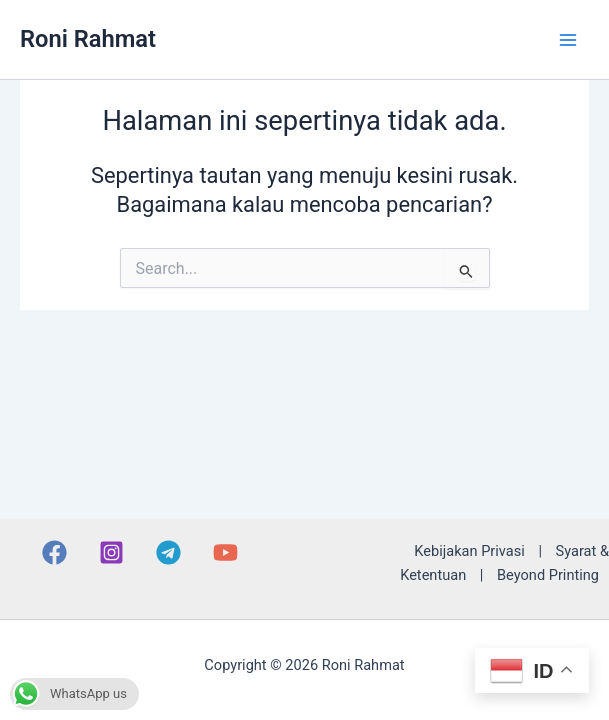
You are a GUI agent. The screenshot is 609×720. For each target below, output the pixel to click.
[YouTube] (225, 552)
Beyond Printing (548, 575)
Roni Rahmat (88, 39)
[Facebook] (54, 552)
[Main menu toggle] (568, 40)
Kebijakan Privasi (469, 551)
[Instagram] (111, 552)
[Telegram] (168, 552)
